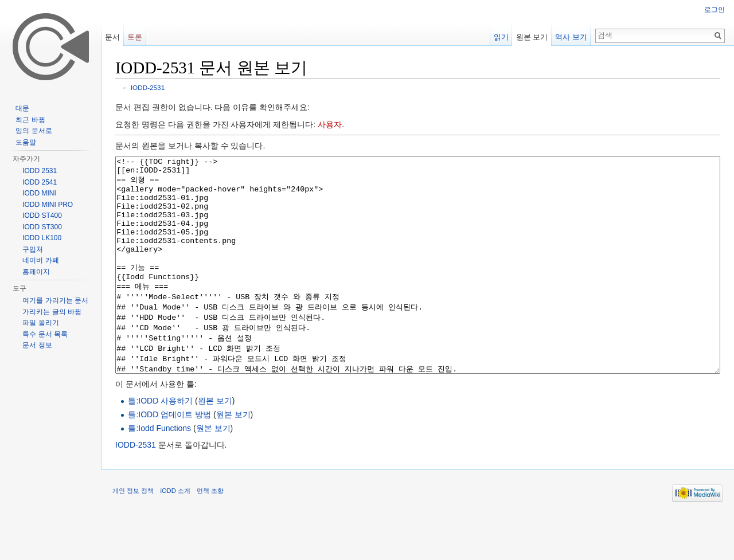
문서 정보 (37, 345)
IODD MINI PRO (48, 205)
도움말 (26, 142)
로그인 (715, 10)
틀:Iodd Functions (159, 471)
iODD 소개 (175, 534)
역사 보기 (571, 37)
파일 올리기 (40, 323)
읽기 (501, 37)
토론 (135, 37)
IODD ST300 (42, 227)
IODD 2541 (40, 182)
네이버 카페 (40, 260)
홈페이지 (36, 272)
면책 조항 (210, 534)
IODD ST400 (42, 216)
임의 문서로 (34, 131)
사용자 (330, 124)
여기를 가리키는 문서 (55, 300)
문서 (112, 37)
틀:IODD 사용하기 (160, 444)
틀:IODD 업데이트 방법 (169, 457)
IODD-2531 (148, 87)
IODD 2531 (40, 171)
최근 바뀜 (30, 120)
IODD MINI (39, 193)
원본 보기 (215, 444)
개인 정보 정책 (133, 534)
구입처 (33, 249)
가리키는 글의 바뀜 (52, 312)
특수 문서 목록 (45, 334)
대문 (22, 108)
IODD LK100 (42, 238)
